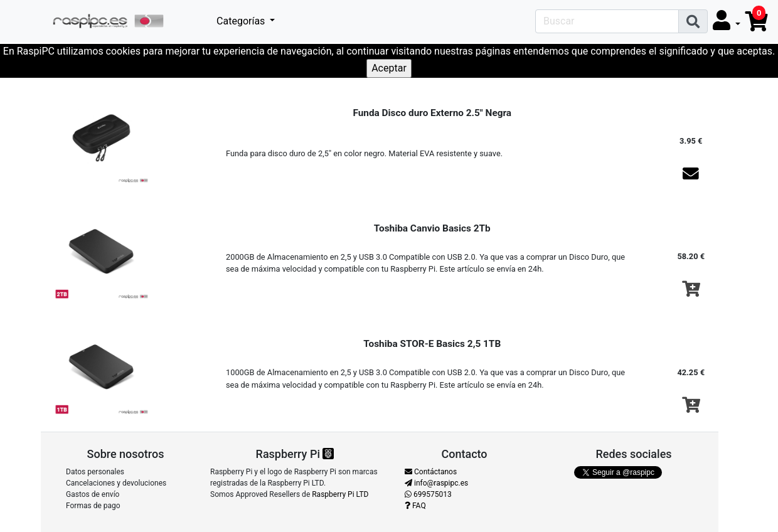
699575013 (428, 494)
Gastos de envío (93, 494)
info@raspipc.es (436, 483)
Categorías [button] (242, 21)
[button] (727, 21)
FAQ (415, 506)
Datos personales (95, 472)
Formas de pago (93, 506)
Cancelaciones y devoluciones (116, 483)
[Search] (607, 21)
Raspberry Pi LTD (340, 494)
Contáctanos (431, 472)
